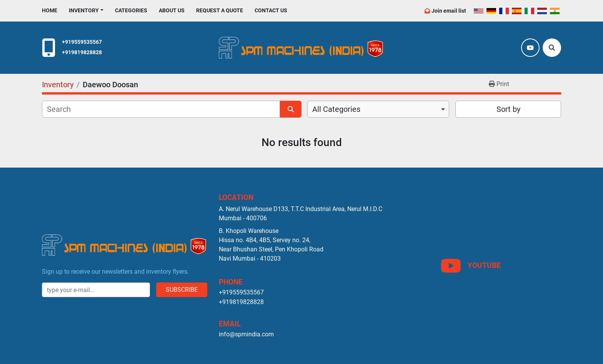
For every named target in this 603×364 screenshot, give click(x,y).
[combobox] (378, 109)
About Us (172, 10)
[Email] (96, 290)
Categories (131, 10)
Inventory (84, 10)
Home (50, 10)
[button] (86, 11)
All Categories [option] (336, 109)
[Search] (552, 48)
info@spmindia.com (246, 334)
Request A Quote (220, 10)
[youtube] (530, 48)
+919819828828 (82, 52)
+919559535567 (82, 42)
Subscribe (182, 290)
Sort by (508, 109)
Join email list (449, 11)
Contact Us (271, 10)
